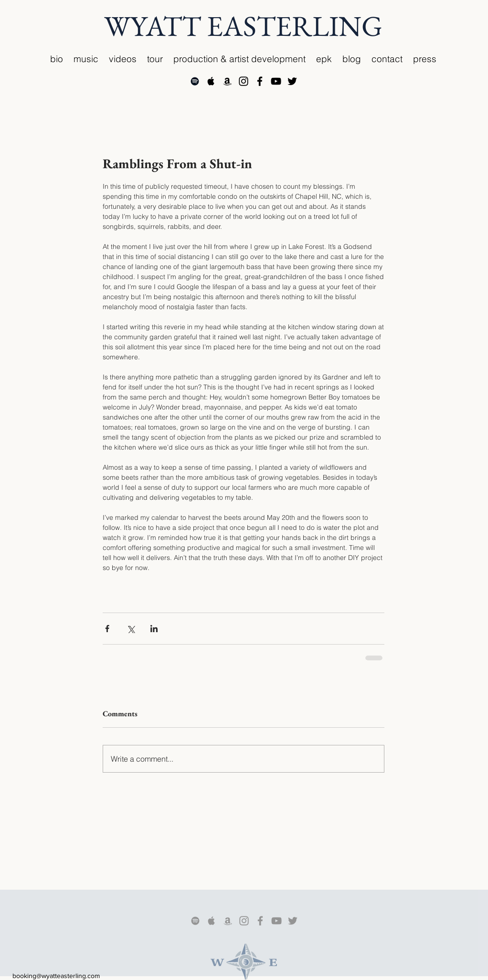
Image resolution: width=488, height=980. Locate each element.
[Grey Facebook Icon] (260, 921)
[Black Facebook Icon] (260, 81)
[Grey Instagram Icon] (244, 921)
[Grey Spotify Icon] (195, 921)
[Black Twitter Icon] (292, 81)
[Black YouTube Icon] (276, 81)
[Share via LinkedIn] (154, 629)
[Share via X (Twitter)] (131, 629)
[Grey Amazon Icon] (228, 921)
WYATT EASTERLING (243, 26)
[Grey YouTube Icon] (276, 921)
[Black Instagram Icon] (244, 81)
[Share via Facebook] (107, 629)
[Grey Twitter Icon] (293, 921)
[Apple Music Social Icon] (211, 81)
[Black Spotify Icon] (195, 81)
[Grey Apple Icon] (212, 921)
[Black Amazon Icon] (227, 81)
